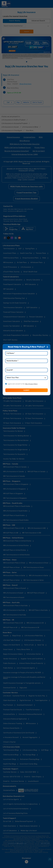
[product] (26, 378)
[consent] (6, 384)
